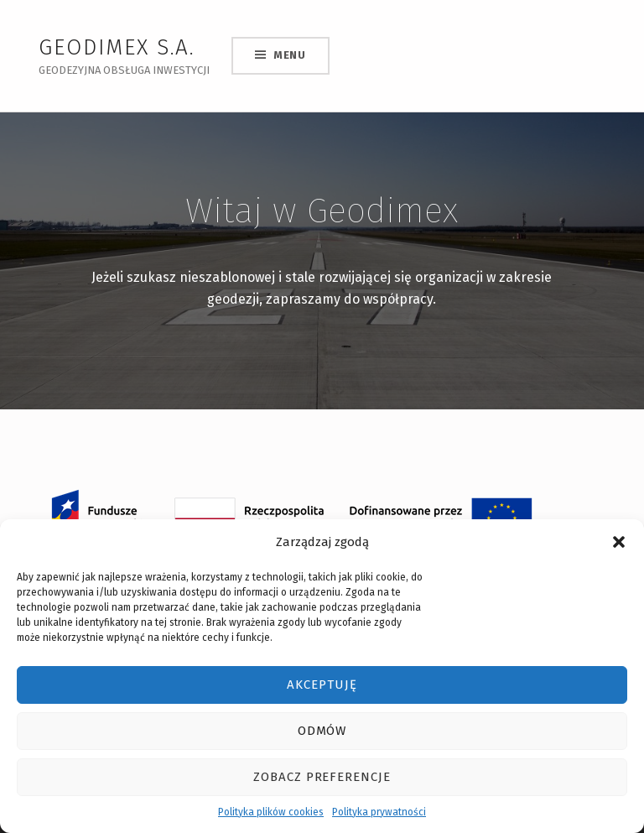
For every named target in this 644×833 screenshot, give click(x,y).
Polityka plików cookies (271, 812)
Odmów (322, 731)
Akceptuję (322, 685)
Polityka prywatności (379, 812)
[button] (619, 542)
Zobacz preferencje (322, 777)
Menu (290, 55)
